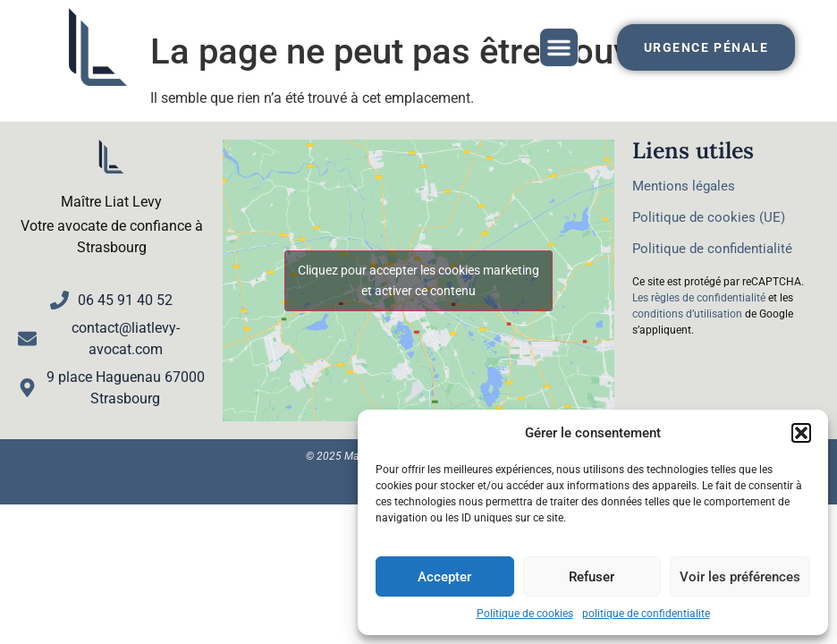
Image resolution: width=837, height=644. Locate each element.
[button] (801, 433)
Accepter (444, 577)
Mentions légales (684, 186)
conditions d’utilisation (687, 314)
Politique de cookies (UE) (709, 217)
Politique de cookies (525, 614)
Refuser (592, 577)
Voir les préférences (740, 577)
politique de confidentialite (646, 614)
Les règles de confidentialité (699, 298)
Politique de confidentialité (712, 249)
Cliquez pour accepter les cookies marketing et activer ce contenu (418, 280)
